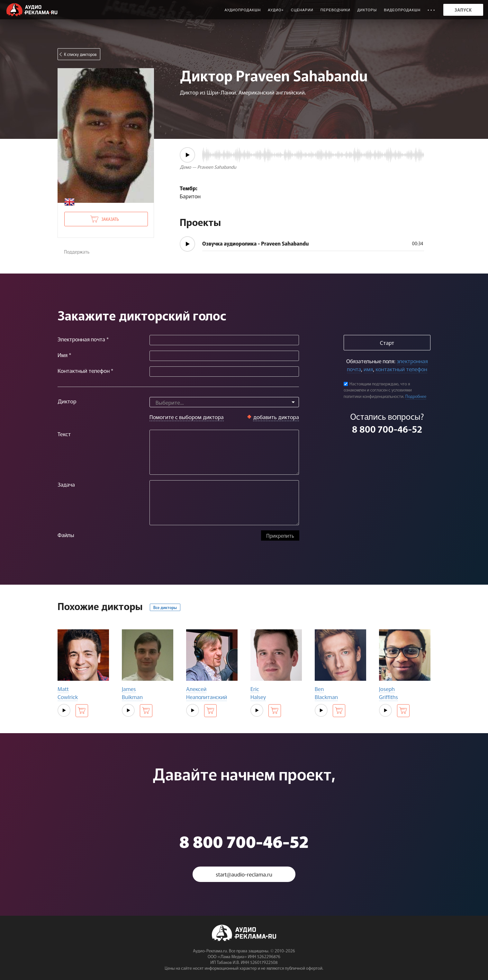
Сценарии (302, 10)
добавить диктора (276, 417)
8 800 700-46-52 (387, 429)
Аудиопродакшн (243, 10)
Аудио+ (276, 10)
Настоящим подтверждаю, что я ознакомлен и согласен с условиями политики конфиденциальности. (378, 390)
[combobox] (224, 402)
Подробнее (416, 396)
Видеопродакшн (402, 10)
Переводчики (335, 10)
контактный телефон (401, 369)
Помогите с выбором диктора (187, 417)
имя (368, 369)
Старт (387, 342)
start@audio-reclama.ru (244, 874)
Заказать (110, 219)
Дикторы (367, 10)
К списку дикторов (80, 54)
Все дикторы (165, 607)
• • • (431, 10)
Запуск (463, 10)
